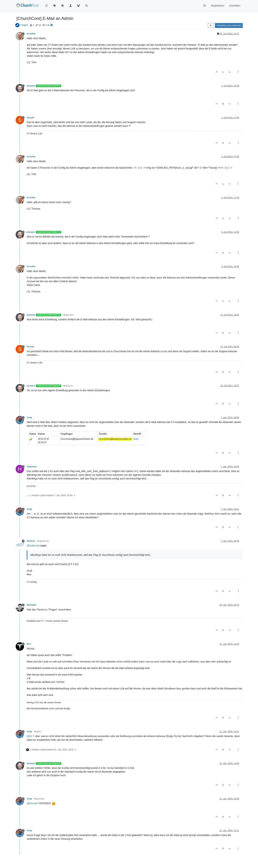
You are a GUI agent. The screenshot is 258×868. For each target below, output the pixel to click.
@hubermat (43, 541)
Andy (29, 418)
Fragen (24, 25)
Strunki (30, 118)
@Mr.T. (38, 732)
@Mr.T (30, 736)
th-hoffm (31, 34)
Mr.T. (29, 644)
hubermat (32, 467)
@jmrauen (39, 799)
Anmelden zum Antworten (229, 25)
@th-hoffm (69, 315)
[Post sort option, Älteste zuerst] (211, 25)
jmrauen (31, 86)
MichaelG (31, 605)
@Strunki (68, 386)
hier (135, 471)
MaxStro (31, 541)
